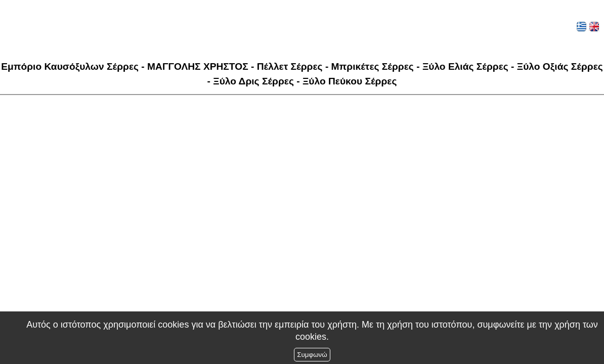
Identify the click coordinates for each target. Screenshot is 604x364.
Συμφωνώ (312, 355)
